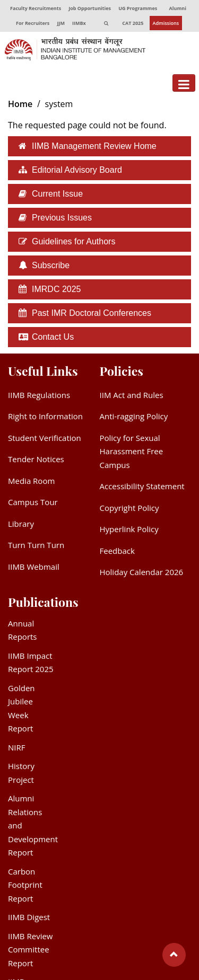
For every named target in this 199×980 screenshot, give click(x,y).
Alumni (178, 8)
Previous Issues (62, 218)
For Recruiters (33, 23)
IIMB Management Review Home (94, 146)
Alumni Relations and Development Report (33, 825)
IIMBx (79, 23)
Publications (43, 602)
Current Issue (57, 194)
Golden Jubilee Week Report (21, 708)
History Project (21, 773)
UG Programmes (138, 8)
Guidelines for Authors (73, 241)
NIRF (16, 747)
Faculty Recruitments (36, 8)
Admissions (166, 23)
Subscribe (51, 265)
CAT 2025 (133, 23)
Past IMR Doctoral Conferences (92, 313)
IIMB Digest (29, 917)
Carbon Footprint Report (25, 885)
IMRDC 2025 (56, 289)
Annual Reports (23, 630)
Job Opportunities (90, 8)
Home (20, 104)
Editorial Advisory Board (77, 170)
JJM (60, 23)
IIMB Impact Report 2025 (31, 663)
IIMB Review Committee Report (30, 950)
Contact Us (53, 337)
